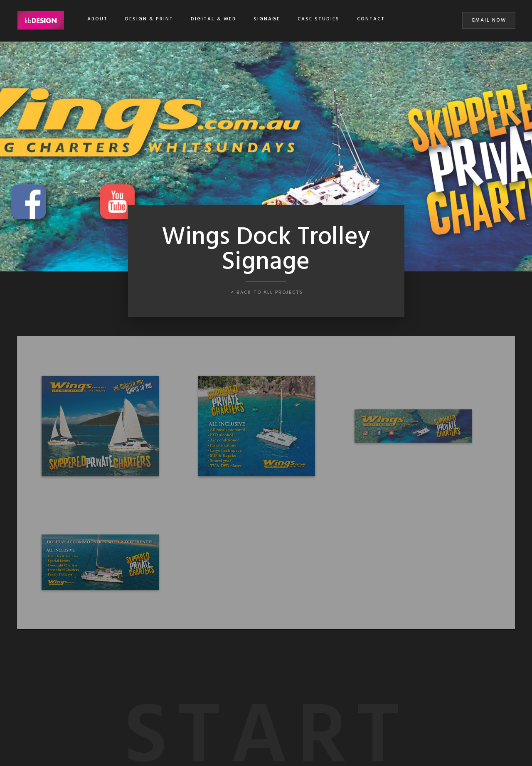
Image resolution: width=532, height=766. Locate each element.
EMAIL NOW (489, 20)
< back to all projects (267, 293)
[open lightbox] (100, 426)
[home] (40, 21)
